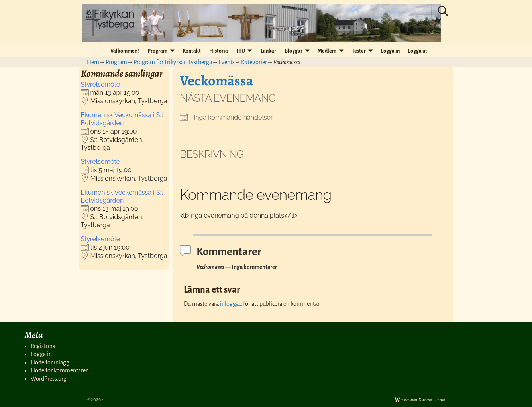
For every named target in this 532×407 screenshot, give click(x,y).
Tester (359, 51)
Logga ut (418, 51)
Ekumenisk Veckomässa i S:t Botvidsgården (122, 119)
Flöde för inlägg (50, 362)
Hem (93, 62)
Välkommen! (125, 51)
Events (227, 62)
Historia (219, 51)
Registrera (43, 346)
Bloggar (293, 51)
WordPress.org (49, 379)
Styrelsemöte (101, 84)
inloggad (231, 304)
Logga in (390, 51)
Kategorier (254, 62)
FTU (241, 51)
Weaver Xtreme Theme (424, 400)
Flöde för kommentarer (59, 370)
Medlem (327, 51)
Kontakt (192, 51)
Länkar (268, 51)
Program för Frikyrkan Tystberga (173, 62)
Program (157, 51)
